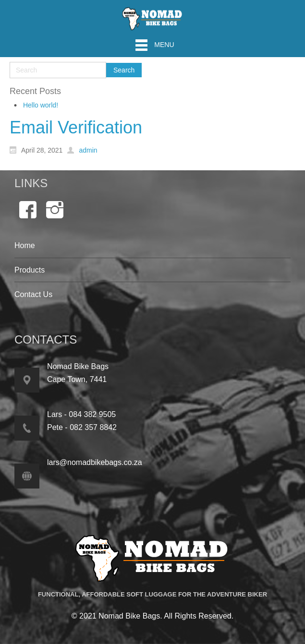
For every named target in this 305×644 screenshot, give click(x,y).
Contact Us (33, 294)
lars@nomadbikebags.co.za (95, 462)
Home (25, 245)
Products (30, 270)
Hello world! (41, 105)
